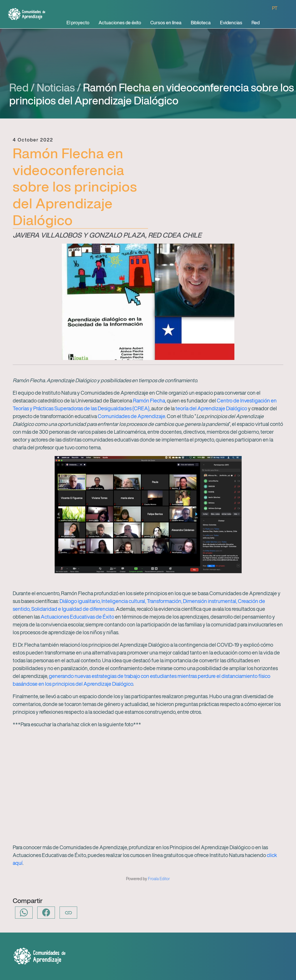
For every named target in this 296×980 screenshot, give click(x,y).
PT (275, 8)
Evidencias (231, 23)
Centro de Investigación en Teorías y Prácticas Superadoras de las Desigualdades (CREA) (145, 404)
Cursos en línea (166, 23)
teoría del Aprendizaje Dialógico (212, 408)
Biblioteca (201, 23)
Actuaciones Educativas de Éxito (77, 617)
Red (256, 23)
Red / (22, 88)
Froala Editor (159, 879)
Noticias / (59, 88)
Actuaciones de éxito (120, 23)
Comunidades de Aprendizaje (131, 416)
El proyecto (78, 23)
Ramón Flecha (149, 400)
